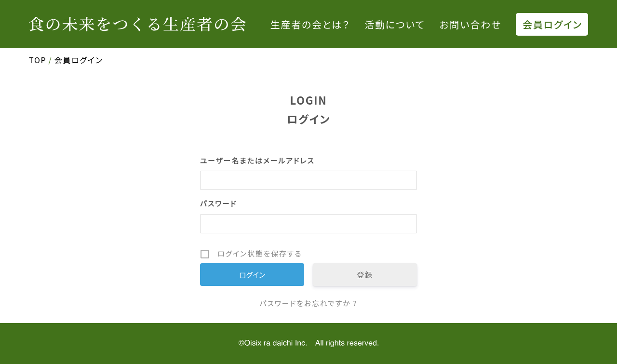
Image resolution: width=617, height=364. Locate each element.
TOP (38, 60)
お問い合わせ (470, 24)
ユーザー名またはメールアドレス (257, 160)
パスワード (219, 203)
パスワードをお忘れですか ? (308, 303)
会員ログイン (552, 24)
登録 (365, 275)
